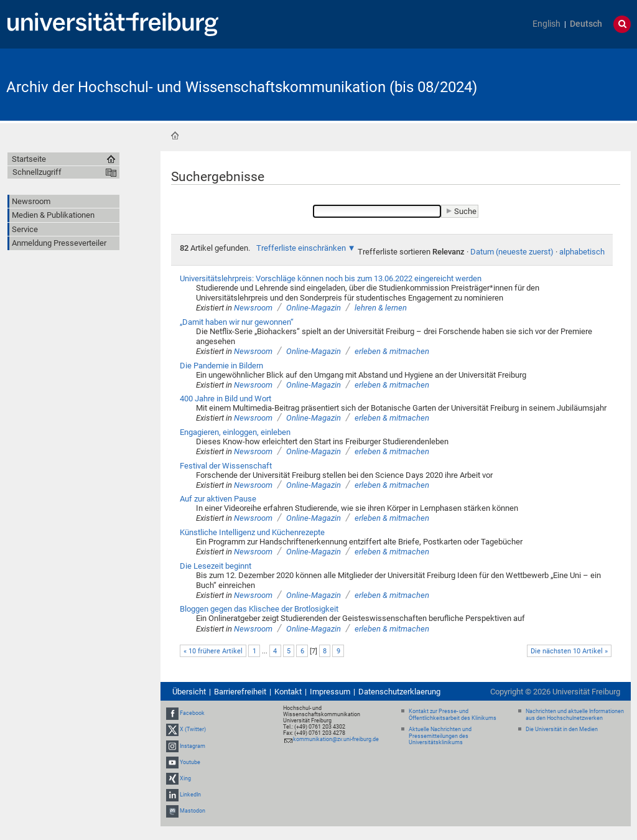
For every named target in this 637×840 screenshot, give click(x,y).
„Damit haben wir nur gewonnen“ (237, 322)
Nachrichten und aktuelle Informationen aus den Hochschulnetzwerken (575, 715)
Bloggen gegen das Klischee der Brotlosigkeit (259, 609)
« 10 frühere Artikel (213, 651)
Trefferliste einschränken (301, 248)
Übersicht (189, 692)
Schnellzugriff (37, 172)
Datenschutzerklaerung (399, 692)
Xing (185, 778)
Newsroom (253, 308)
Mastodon (193, 811)
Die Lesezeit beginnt (216, 566)
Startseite (175, 136)
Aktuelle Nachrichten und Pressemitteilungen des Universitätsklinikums (440, 736)
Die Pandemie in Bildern (221, 366)
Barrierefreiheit (240, 692)
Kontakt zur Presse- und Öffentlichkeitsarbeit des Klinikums (453, 715)
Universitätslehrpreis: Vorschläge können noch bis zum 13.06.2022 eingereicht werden (331, 278)
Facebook (192, 713)
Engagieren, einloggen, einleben (235, 432)
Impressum (330, 692)
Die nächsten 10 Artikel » (569, 651)
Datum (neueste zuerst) (512, 252)
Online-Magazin (314, 308)
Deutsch (586, 24)
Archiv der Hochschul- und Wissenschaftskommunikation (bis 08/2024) (242, 87)
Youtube (190, 762)
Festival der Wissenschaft (226, 466)
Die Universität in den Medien (562, 729)
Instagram (193, 746)
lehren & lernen (381, 308)
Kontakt (288, 692)
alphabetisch (582, 252)
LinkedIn (190, 795)
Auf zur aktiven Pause (218, 499)
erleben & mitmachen (392, 351)
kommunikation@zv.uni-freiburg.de (336, 739)
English (546, 24)
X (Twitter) (193, 729)
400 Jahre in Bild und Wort (226, 399)
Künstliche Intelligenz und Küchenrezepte (252, 532)
